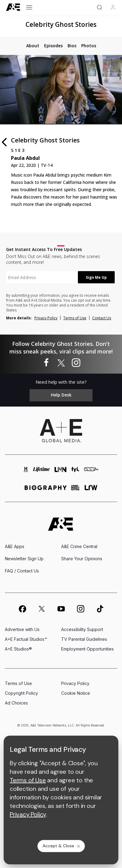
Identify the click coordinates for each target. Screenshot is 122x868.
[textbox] (42, 277)
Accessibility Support (82, 629)
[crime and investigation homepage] (76, 490)
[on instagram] (81, 609)
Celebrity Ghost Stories (61, 24)
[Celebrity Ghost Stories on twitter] (61, 363)
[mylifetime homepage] (41, 472)
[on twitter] (42, 609)
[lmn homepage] (61, 472)
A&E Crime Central (79, 546)
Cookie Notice (76, 693)
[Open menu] (29, 7)
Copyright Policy (21, 693)
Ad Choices (16, 703)
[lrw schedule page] (91, 490)
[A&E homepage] (61, 524)
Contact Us (102, 318)
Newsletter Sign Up (24, 559)
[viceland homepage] (91, 472)
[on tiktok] (100, 609)
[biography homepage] (46, 490)
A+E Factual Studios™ (26, 639)
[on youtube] (61, 609)
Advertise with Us (22, 629)
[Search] (99, 7)
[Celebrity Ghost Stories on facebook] (46, 363)
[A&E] (13, 7)
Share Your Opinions (82, 559)
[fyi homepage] (75, 472)
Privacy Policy (46, 318)
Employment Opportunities (87, 649)
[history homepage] (26, 472)
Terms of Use (75, 318)
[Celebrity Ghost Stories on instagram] (76, 363)
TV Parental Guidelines (84, 639)
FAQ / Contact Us (22, 571)
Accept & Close (62, 846)
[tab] (33, 46)
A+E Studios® (18, 649)
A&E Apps (15, 546)
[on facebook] (22, 609)
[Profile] (113, 7)
